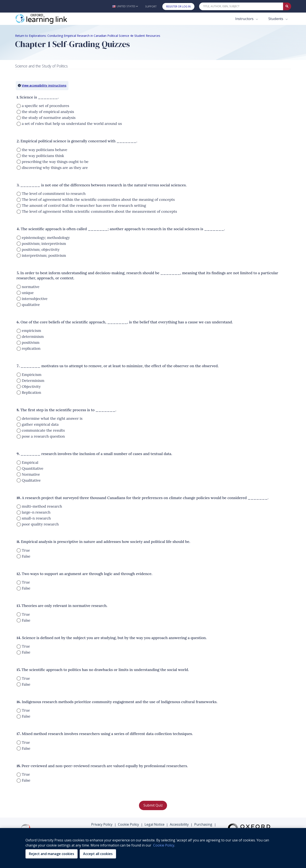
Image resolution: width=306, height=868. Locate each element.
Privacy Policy (102, 824)
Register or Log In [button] (178, 6)
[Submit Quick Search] (287, 6)
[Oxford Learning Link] (47, 19)
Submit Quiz (153, 805)
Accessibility (179, 824)
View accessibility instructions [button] (44, 85)
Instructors (245, 19)
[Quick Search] (241, 6)
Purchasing (203, 824)
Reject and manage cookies (52, 854)
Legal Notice (154, 824)
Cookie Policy (128, 824)
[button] (125, 6)
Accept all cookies (98, 854)
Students (276, 19)
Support (151, 6)
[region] (153, 848)
